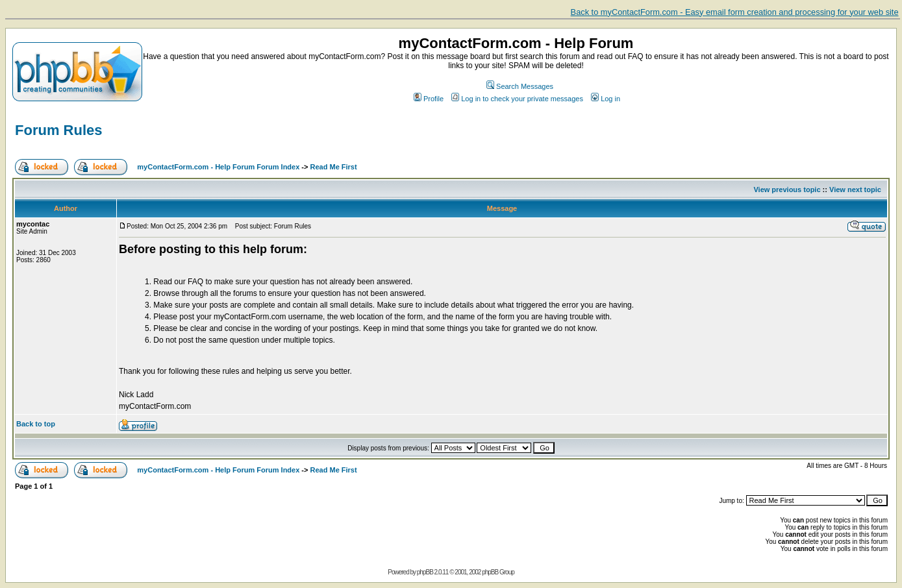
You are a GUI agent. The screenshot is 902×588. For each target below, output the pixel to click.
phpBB (425, 572)
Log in (606, 99)
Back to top (36, 424)
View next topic (855, 190)
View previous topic (787, 190)
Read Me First (334, 167)
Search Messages (520, 86)
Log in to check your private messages (517, 99)
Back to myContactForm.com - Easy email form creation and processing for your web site (735, 12)
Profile (429, 99)
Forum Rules (58, 130)
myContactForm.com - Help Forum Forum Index (218, 167)
